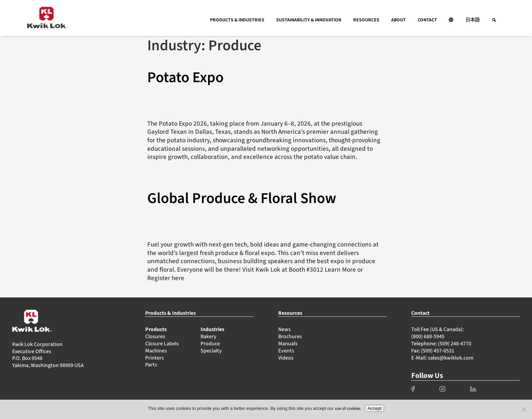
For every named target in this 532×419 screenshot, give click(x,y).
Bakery (208, 336)
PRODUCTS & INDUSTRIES (237, 20)
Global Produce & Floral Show (242, 198)
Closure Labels (162, 344)
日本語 (473, 20)
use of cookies (348, 408)
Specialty (211, 351)
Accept (375, 408)
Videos (286, 358)
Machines (156, 351)
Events (286, 351)
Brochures (290, 336)
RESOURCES (366, 20)
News (284, 329)
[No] (524, 409)
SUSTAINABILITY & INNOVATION (309, 20)
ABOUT (398, 20)
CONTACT (427, 20)
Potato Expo (185, 78)
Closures (155, 336)
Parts (151, 365)
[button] (451, 20)
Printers (155, 358)
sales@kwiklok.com (451, 358)
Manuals (288, 344)
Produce (210, 344)
